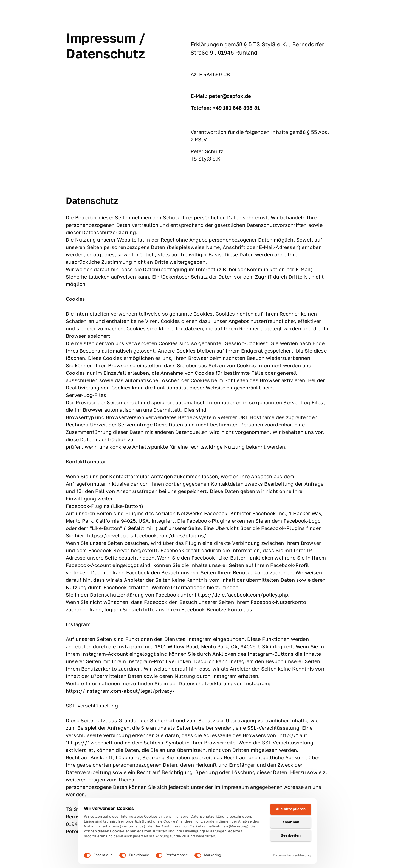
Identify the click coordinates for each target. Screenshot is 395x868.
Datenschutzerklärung (292, 855)
